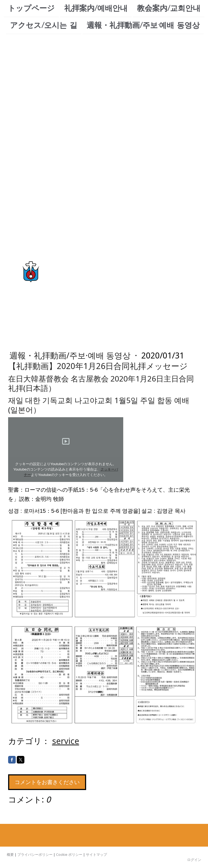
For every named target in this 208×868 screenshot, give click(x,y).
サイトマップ (96, 854)
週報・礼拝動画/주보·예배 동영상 (143, 26)
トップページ (31, 8)
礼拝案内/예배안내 (96, 8)
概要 (10, 854)
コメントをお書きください (47, 782)
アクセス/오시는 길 (44, 26)
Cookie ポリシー (69, 854)
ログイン (194, 860)
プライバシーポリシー (35, 854)
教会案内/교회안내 (169, 8)
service (66, 741)
